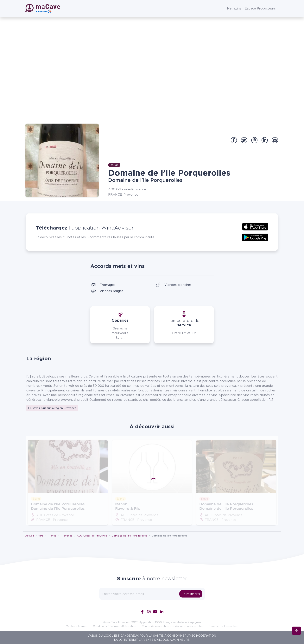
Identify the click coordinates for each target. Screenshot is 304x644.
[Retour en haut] (296, 621)
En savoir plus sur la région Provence (52, 408)
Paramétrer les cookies (224, 626)
